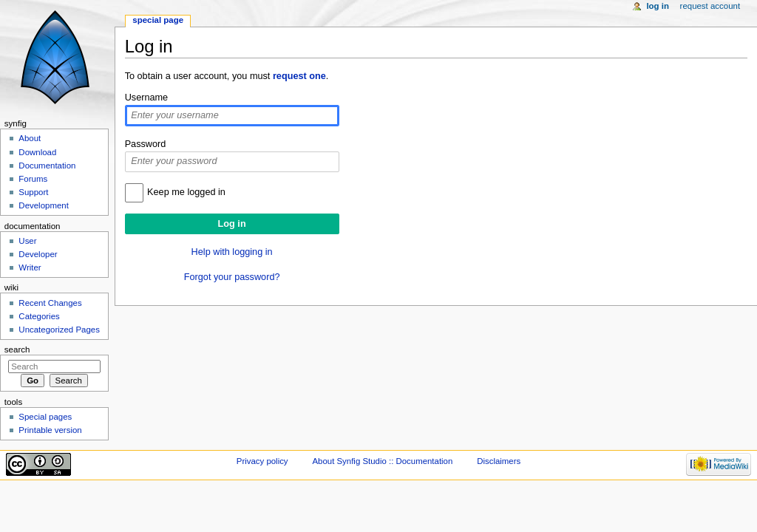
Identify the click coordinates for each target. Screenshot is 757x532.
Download (37, 152)
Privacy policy (262, 461)
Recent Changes (50, 303)
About (30, 138)
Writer (30, 267)
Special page (158, 20)
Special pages (45, 417)
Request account (710, 6)
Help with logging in (232, 252)
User (27, 241)
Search (17, 349)
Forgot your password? (232, 277)
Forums (33, 179)
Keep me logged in (186, 192)
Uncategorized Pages (59, 330)
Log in (658, 6)
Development (43, 205)
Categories (39, 316)
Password (146, 144)
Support (33, 192)
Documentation (47, 166)
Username (147, 98)
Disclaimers (499, 461)
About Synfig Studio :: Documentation (382, 461)
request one (299, 76)
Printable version (50, 430)
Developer (38, 254)
